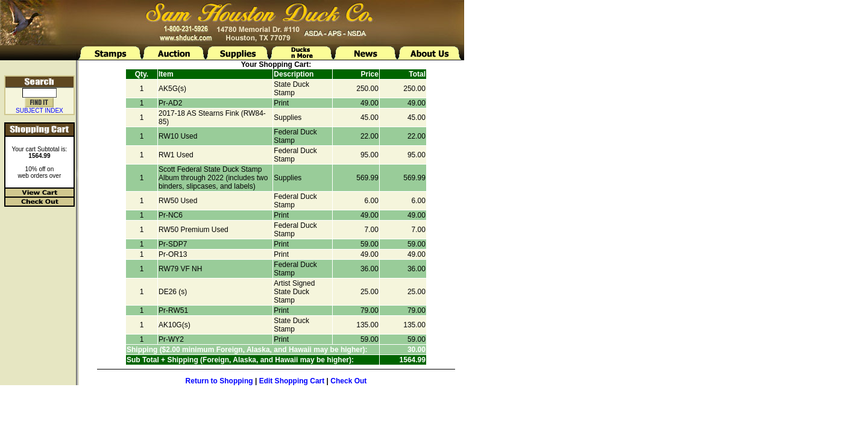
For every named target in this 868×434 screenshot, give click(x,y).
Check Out (348, 381)
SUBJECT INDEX (39, 111)
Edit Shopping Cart (292, 381)
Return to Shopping (219, 381)
